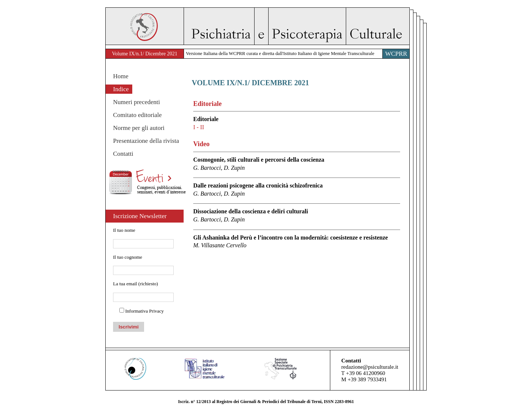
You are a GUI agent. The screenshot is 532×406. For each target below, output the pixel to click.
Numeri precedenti (137, 102)
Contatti (123, 154)
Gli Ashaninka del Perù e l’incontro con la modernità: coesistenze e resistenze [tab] (297, 242)
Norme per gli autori (139, 128)
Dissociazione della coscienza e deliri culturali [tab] (297, 216)
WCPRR (396, 54)
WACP (145, 26)
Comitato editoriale (137, 115)
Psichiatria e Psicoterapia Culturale (296, 26)
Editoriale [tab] (297, 123)
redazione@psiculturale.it (370, 367)
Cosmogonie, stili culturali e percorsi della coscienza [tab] (297, 164)
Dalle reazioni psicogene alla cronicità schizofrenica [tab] (297, 190)
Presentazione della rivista (146, 141)
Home (121, 76)
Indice (121, 89)
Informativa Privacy (144, 311)
